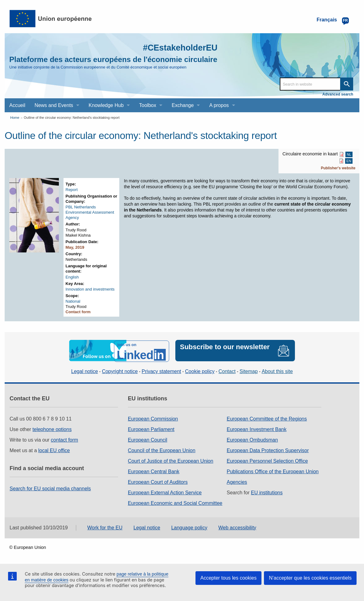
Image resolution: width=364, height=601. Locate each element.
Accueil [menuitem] (17, 105)
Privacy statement (161, 370)
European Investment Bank (257, 428)
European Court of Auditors (158, 481)
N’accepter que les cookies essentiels (310, 578)
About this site (277, 370)
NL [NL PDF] (349, 154)
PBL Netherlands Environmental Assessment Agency (90, 212)
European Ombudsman (252, 439)
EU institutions (267, 491)
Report (72, 190)
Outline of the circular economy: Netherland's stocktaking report (72, 118)
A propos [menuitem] (219, 105)
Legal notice (85, 370)
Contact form (78, 312)
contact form (64, 439)
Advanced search (338, 94)
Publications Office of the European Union (273, 470)
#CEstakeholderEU (176, 47)
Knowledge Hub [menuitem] (106, 105)
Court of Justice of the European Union (171, 460)
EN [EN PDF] (349, 161)
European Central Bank (154, 470)
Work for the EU (105, 526)
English (72, 277)
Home (15, 118)
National (73, 301)
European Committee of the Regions (267, 418)
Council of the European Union (162, 449)
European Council (148, 439)
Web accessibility (237, 526)
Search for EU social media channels (50, 487)
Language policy (189, 526)
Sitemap (249, 370)
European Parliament (151, 428)
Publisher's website (338, 168)
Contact (227, 370)
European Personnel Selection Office (267, 460)
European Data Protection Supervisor (268, 449)
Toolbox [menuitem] (148, 105)
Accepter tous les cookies (228, 578)
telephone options (52, 428)
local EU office (54, 449)
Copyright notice (120, 370)
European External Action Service (165, 491)
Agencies (237, 481)
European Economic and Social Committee (175, 502)
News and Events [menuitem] (54, 105)
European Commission (153, 418)
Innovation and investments (90, 289)
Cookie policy (200, 370)
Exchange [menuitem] (183, 105)
